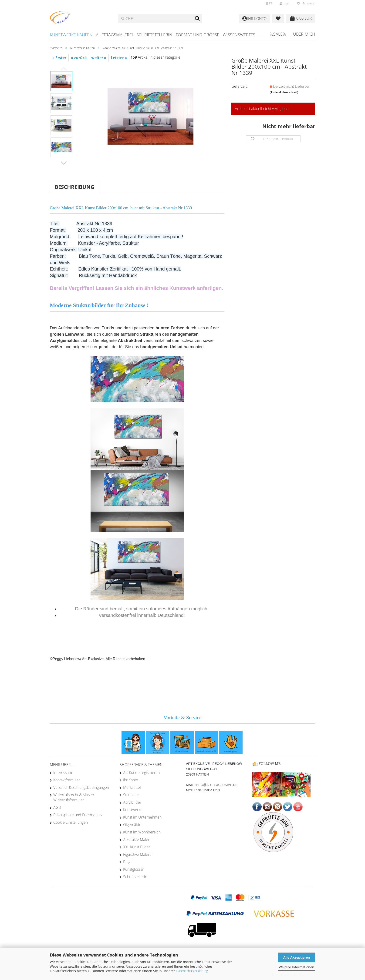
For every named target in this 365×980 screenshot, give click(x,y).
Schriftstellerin (154, 35)
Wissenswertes (239, 35)
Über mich (304, 34)
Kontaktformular (67, 780)
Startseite (131, 795)
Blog (127, 862)
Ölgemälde (132, 825)
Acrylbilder (132, 802)
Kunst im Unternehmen (142, 817)
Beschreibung (74, 187)
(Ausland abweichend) (284, 92)
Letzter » (119, 58)
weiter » (99, 58)
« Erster (59, 58)
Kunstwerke (133, 810)
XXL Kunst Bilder (137, 847)
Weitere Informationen (297, 967)
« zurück (79, 58)
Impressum (63, 773)
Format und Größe (198, 35)
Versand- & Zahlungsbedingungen (81, 787)
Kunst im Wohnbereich (142, 832)
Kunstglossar (133, 869)
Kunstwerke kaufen (71, 35)
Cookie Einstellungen (71, 822)
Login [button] (285, 3)
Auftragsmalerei (114, 35)
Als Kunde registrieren (141, 773)
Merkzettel (306, 3)
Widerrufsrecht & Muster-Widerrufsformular (74, 797)
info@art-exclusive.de (216, 785)
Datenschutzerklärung (192, 971)
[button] (269, 3)
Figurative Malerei (138, 854)
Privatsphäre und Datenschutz (78, 815)
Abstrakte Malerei (138, 840)
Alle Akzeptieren (297, 957)
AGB (57, 807)
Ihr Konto (131, 780)
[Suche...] (197, 19)
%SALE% (278, 34)
